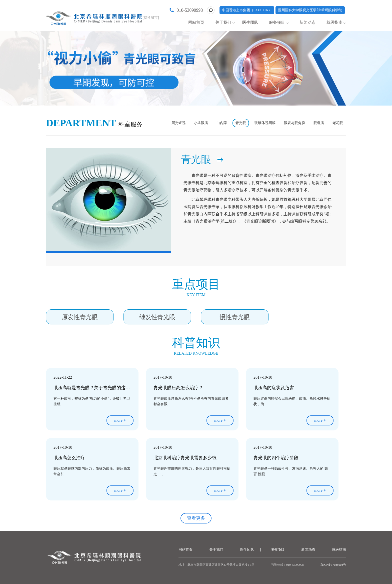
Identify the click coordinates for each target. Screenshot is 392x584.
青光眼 (241, 123)
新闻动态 (307, 22)
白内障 (222, 123)
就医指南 (334, 22)
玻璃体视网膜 (265, 123)
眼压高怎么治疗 (69, 458)
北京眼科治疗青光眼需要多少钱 (185, 458)
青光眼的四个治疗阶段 (276, 458)
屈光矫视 (178, 123)
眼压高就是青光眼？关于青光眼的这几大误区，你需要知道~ (113, 388)
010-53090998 (190, 10)
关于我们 (223, 22)
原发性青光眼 (80, 317)
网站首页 (196, 22)
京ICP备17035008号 (333, 565)
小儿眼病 (201, 123)
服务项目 (277, 22)
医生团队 (250, 22)
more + (120, 420)
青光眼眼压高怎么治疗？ (178, 388)
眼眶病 (319, 123)
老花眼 (338, 123)
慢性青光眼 (235, 317)
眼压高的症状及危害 (274, 388)
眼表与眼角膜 (294, 123)
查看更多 (196, 518)
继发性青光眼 (157, 317)
